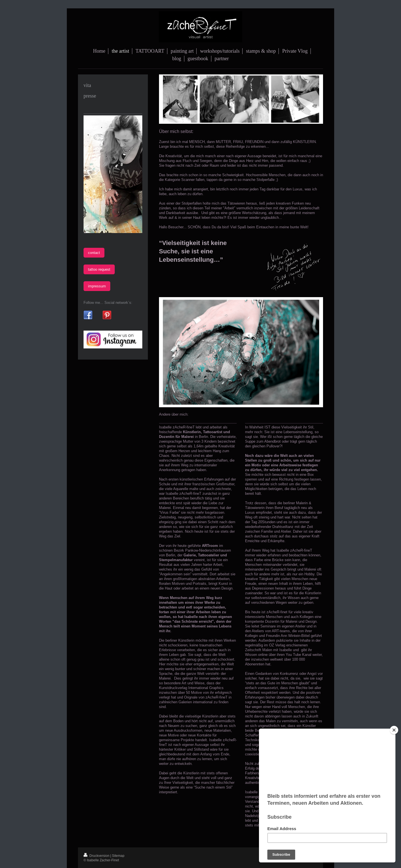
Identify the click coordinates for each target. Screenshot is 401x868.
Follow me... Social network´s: (108, 302)
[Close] (394, 730)
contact (94, 253)
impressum (97, 286)
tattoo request (99, 269)
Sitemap (118, 856)
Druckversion (97, 856)
